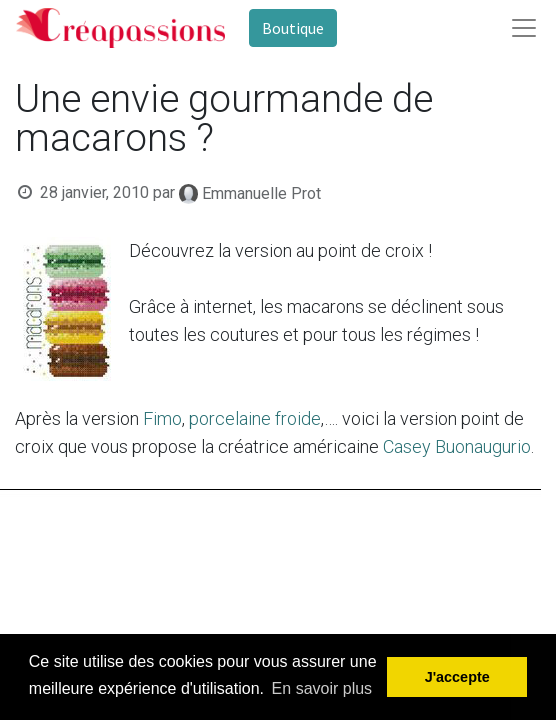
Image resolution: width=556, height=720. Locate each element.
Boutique (293, 28)
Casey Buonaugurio (457, 446)
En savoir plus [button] (322, 688)
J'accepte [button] (457, 677)
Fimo (162, 418)
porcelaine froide (255, 418)
